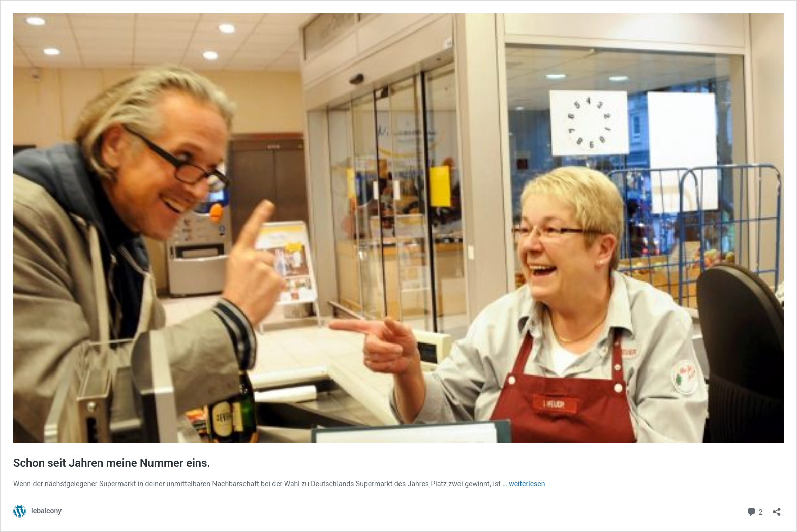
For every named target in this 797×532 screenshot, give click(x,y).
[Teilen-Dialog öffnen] (777, 508)
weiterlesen (527, 484)
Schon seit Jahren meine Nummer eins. (112, 463)
